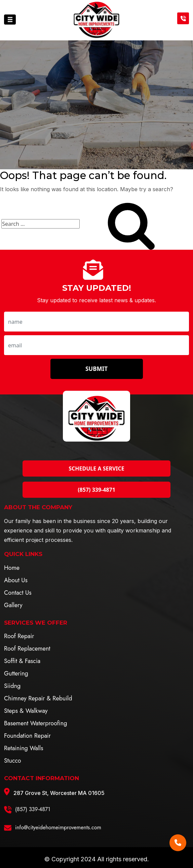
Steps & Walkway (26, 711)
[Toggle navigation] (10, 20)
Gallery (13, 605)
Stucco (13, 761)
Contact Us (18, 593)
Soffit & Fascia (22, 661)
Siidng (12, 686)
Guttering (16, 673)
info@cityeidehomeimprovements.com (58, 827)
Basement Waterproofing (36, 723)
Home (12, 568)
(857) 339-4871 (96, 490)
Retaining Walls (24, 748)
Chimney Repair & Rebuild (38, 698)
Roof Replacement (27, 649)
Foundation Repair (27, 736)
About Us (16, 580)
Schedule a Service (96, 468)
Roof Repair (19, 636)
